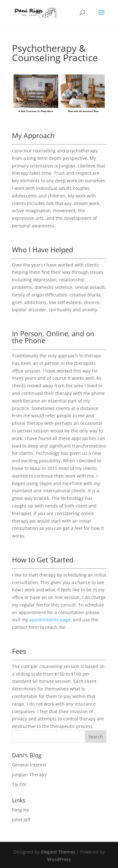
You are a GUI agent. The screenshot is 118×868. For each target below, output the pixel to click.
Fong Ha (20, 810)
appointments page (50, 620)
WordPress (59, 859)
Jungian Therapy (29, 774)
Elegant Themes (58, 852)
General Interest (29, 765)
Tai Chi (19, 784)
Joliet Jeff (21, 820)
